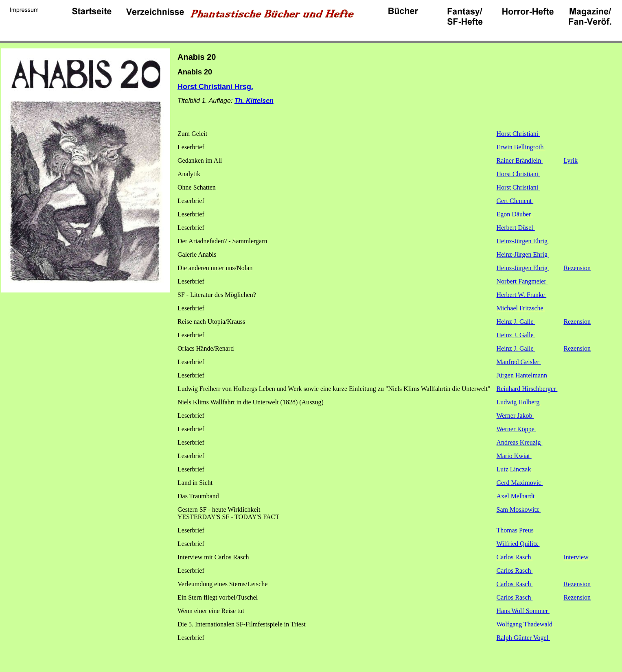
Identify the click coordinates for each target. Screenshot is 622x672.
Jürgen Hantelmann (523, 375)
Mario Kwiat (514, 456)
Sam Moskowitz (519, 509)
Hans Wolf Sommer (523, 611)
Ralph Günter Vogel (523, 638)
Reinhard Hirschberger (527, 389)
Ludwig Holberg (519, 402)
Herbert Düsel (516, 228)
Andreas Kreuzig (520, 442)
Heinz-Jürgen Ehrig (523, 241)
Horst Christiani (518, 134)
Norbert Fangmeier (522, 281)
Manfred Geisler (519, 362)
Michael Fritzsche (521, 308)
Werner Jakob (515, 416)
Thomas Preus (516, 530)
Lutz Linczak (515, 469)
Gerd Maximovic (520, 483)
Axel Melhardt (517, 496)
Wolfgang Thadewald (525, 624)
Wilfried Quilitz (518, 544)
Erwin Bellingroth (521, 147)
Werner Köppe (516, 429)
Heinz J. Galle (516, 322)
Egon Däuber (515, 214)
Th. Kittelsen (254, 101)
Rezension (577, 268)
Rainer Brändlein (520, 160)
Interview (576, 557)
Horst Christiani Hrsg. (215, 87)
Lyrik (571, 160)
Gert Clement (515, 201)
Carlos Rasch (515, 557)
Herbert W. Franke (522, 295)
